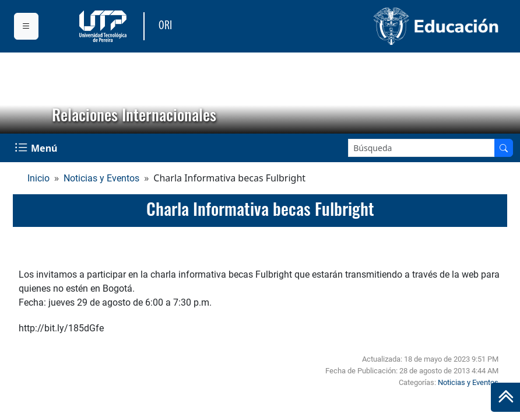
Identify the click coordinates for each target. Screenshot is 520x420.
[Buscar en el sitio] (504, 148)
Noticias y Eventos (101, 178)
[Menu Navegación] (37, 148)
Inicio (38, 178)
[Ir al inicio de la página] (505, 397)
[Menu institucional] (26, 26)
